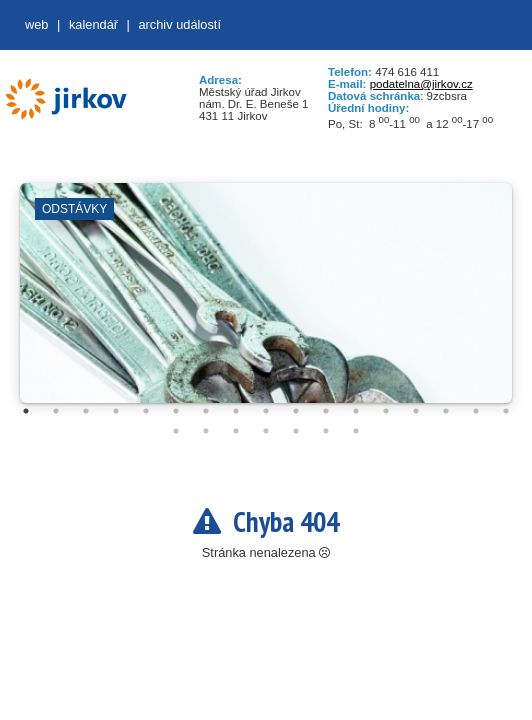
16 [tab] (476, 411)
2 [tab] (56, 411)
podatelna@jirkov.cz (421, 84)
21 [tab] (266, 431)
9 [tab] (266, 411)
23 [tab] (326, 431)
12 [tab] (356, 411)
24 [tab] (356, 431)
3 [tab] (86, 411)
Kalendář (93, 24)
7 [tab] (206, 411)
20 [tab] (236, 431)
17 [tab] (506, 411)
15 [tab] (446, 411)
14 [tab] (416, 411)
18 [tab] (176, 431)
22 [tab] (296, 431)
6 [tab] (176, 411)
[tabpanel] (266, 303)
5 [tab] (146, 411)
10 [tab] (296, 411)
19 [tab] (206, 431)
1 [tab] (26, 411)
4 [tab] (116, 411)
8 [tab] (236, 411)
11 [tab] (326, 411)
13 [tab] (386, 411)
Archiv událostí (179, 24)
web (36, 24)
